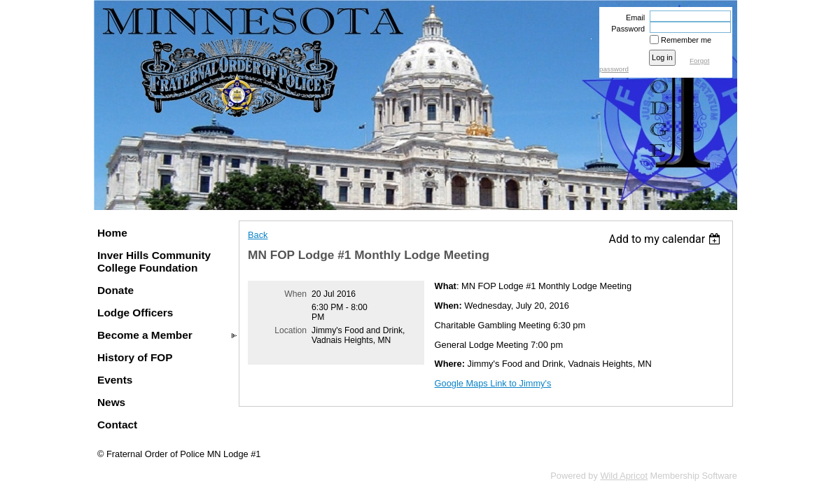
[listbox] (666, 239)
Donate (116, 290)
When (295, 294)
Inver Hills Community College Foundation (154, 261)
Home (112, 233)
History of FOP (135, 357)
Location (291, 330)
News (111, 402)
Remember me (686, 40)
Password (626, 29)
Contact (117, 425)
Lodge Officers (135, 313)
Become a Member (145, 335)
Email (633, 17)
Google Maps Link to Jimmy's (493, 383)
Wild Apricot (624, 476)
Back (258, 235)
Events (115, 380)
